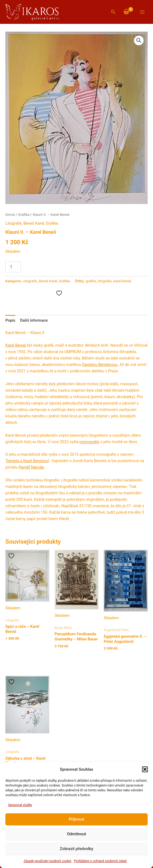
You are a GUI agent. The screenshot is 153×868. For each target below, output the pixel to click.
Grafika (24, 215)
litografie (105, 281)
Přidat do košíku (45, 266)
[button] (145, 769)
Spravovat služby (20, 805)
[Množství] (13, 267)
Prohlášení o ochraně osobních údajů (100, 861)
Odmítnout (76, 834)
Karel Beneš (16, 345)
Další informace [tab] (34, 320)
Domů (10, 215)
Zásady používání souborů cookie (47, 861)
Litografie (14, 223)
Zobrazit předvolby (76, 849)
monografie (89, 442)
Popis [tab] (10, 320)
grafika (91, 281)
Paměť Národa (31, 467)
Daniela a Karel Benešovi (27, 461)
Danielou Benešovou (100, 365)
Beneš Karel (34, 223)
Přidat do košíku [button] (25, 649)
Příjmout (76, 819)
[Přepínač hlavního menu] (142, 12)
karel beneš (122, 281)
